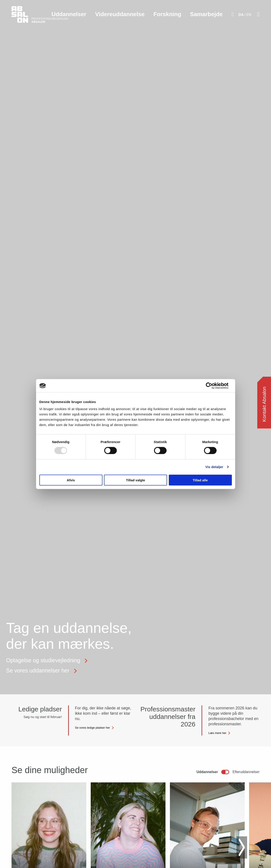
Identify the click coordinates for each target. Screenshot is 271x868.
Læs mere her (217, 733)
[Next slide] (242, 847)
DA (241, 15)
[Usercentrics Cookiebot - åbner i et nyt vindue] (212, 386)
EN (249, 15)
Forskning (167, 14)
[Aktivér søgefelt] (233, 14)
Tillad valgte (135, 480)
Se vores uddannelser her (38, 670)
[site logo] (40, 17)
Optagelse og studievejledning (43, 660)
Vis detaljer (214, 467)
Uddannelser (69, 14)
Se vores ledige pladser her (92, 728)
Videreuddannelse (120, 14)
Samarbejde (206, 14)
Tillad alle (200, 480)
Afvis (71, 480)
